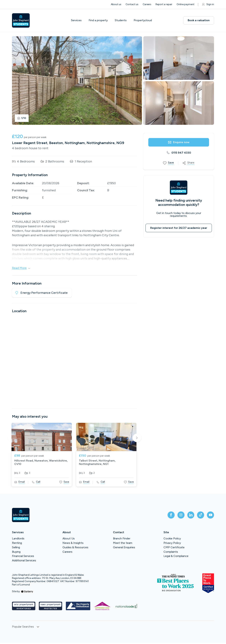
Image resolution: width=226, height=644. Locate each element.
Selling (16, 549)
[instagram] (176, 516)
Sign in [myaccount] (208, 4)
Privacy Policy (172, 544)
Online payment (185, 4)
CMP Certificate (174, 549)
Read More (21, 268)
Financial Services (23, 557)
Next (137, 439)
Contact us (132, 4)
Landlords (18, 540)
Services (76, 20)
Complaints (171, 553)
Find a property (98, 20)
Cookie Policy (172, 540)
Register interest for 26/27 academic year (179, 228)
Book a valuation (199, 20)
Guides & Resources (75, 549)
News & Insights (73, 544)
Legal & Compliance (176, 557)
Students (121, 20)
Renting (17, 544)
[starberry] (27, 593)
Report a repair (164, 4)
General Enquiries (124, 549)
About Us (69, 540)
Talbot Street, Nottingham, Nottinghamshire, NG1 (97, 463)
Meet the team (123, 544)
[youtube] (210, 516)
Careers (147, 4)
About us (116, 4)
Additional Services (24, 562)
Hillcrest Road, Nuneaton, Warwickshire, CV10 (41, 463)
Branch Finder (122, 540)
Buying (16, 553)
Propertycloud (143, 20)
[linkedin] (187, 516)
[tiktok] (198, 516)
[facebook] (165, 516)
